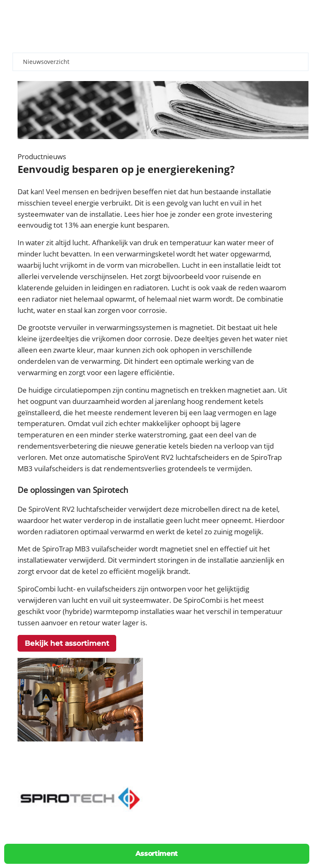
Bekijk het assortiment (67, 643)
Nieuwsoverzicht (46, 62)
